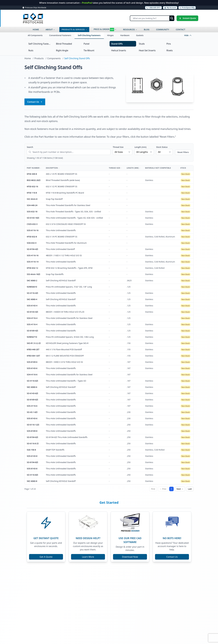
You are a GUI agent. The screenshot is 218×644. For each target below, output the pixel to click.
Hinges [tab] (110, 35)
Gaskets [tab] (140, 35)
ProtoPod (87, 3)
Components (54, 58)
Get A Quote (46, 557)
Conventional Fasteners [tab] (60, 35)
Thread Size (118, 147)
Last (190, 489)
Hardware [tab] (125, 35)
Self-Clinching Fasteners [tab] (89, 35)
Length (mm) (140, 147)
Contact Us (35, 102)
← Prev (163, 489)
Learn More (88, 557)
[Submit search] (172, 18)
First (153, 489)
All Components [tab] (35, 35)
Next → (180, 489)
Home (28, 58)
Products (39, 58)
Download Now (130, 557)
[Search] (152, 18)
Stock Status (162, 147)
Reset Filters (183, 152)
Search (30, 147)
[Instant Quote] (187, 18)
